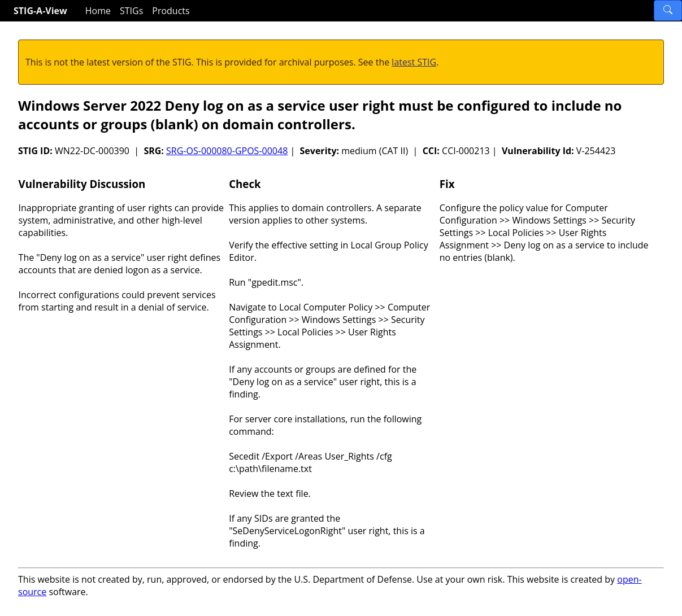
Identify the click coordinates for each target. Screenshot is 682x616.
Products (171, 11)
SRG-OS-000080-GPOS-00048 (227, 151)
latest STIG (414, 62)
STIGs (131, 11)
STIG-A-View (40, 11)
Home (98, 11)
